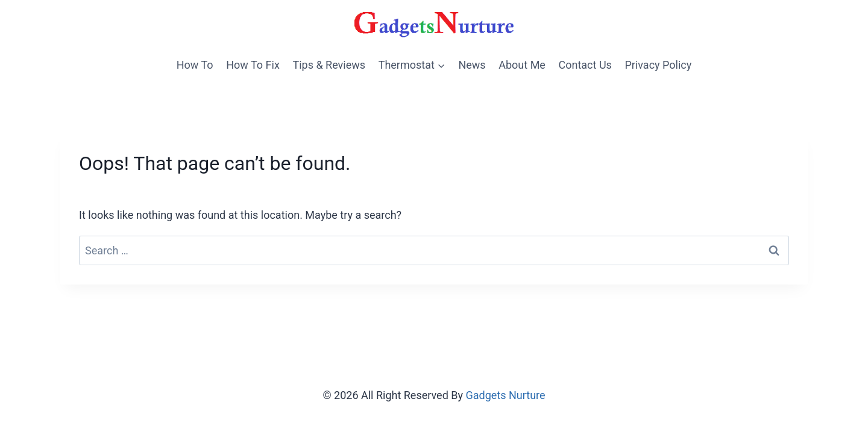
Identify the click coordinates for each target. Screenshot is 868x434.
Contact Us (585, 65)
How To (195, 65)
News (472, 65)
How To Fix (253, 65)
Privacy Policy (658, 65)
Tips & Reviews (329, 65)
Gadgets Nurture (505, 395)
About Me (522, 65)
